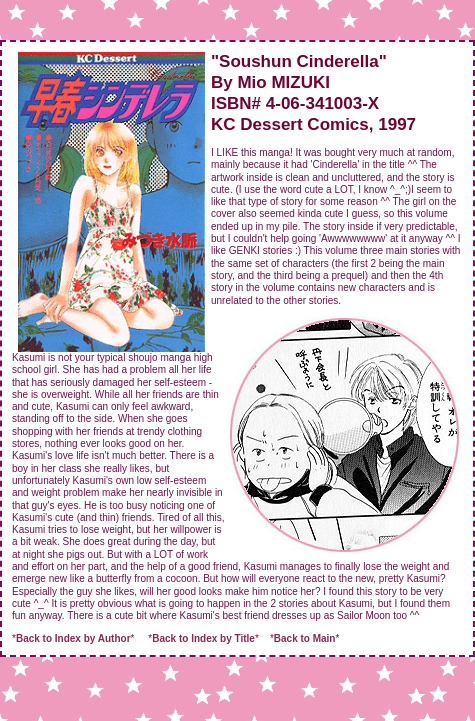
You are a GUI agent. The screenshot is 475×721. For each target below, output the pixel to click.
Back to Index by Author (73, 638)
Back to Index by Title (203, 638)
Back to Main (305, 638)
